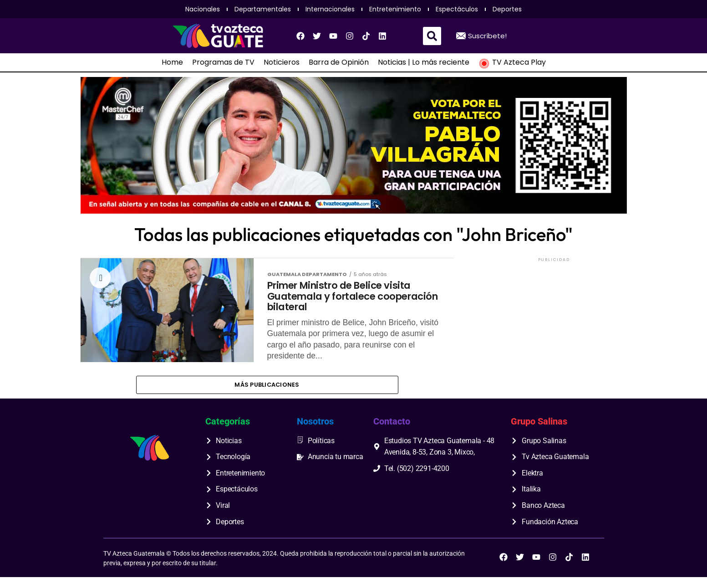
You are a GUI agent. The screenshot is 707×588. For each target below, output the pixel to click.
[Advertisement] (554, 321)
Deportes (507, 9)
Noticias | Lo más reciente (424, 62)
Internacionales (330, 9)
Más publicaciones (267, 394)
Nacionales (203, 9)
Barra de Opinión (339, 62)
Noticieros (282, 62)
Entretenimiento (395, 9)
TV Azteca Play (512, 62)
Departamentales (263, 9)
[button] (432, 36)
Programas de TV (223, 62)
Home (172, 62)
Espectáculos (457, 9)
